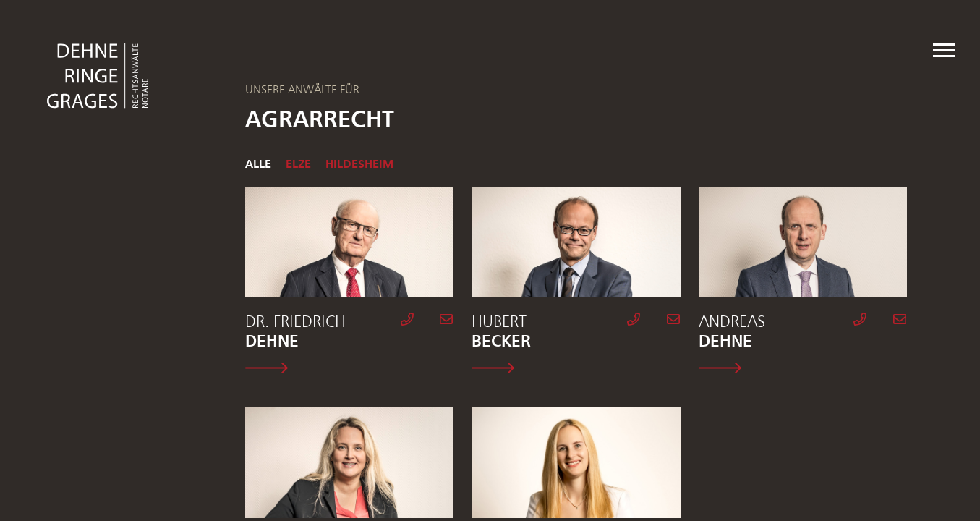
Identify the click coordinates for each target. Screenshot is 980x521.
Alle (258, 164)
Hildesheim (359, 164)
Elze (298, 164)
